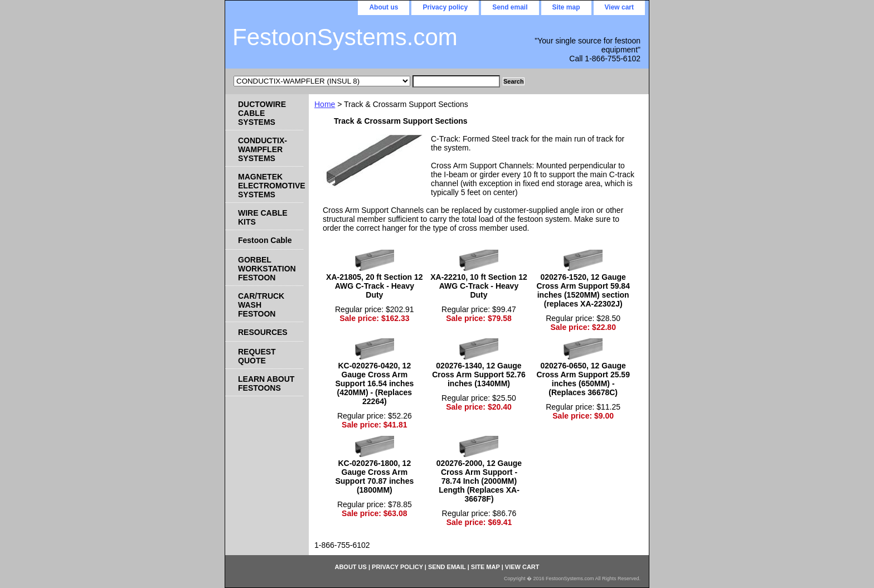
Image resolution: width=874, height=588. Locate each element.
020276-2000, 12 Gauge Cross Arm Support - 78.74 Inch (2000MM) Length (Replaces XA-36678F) (479, 481)
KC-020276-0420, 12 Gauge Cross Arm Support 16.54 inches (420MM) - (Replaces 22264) (374, 383)
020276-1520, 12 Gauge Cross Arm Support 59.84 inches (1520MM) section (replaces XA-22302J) (583, 290)
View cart (619, 7)
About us (383, 7)
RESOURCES (263, 332)
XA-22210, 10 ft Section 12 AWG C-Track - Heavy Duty (479, 286)
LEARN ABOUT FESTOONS (266, 383)
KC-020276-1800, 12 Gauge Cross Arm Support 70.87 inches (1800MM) (374, 477)
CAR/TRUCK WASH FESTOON (261, 305)
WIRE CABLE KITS (263, 217)
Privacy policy (445, 7)
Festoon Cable (265, 240)
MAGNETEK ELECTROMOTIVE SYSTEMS (271, 186)
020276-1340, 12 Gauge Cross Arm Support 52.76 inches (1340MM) (479, 375)
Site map (566, 7)
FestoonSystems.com (345, 37)
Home (325, 104)
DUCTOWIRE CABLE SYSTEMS (262, 113)
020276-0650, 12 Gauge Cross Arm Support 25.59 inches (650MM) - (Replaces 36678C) (583, 379)
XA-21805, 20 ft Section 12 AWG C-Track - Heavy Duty (375, 286)
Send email (510, 7)
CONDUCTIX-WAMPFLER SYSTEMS (263, 149)
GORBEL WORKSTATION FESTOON (267, 269)
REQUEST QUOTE (257, 356)
